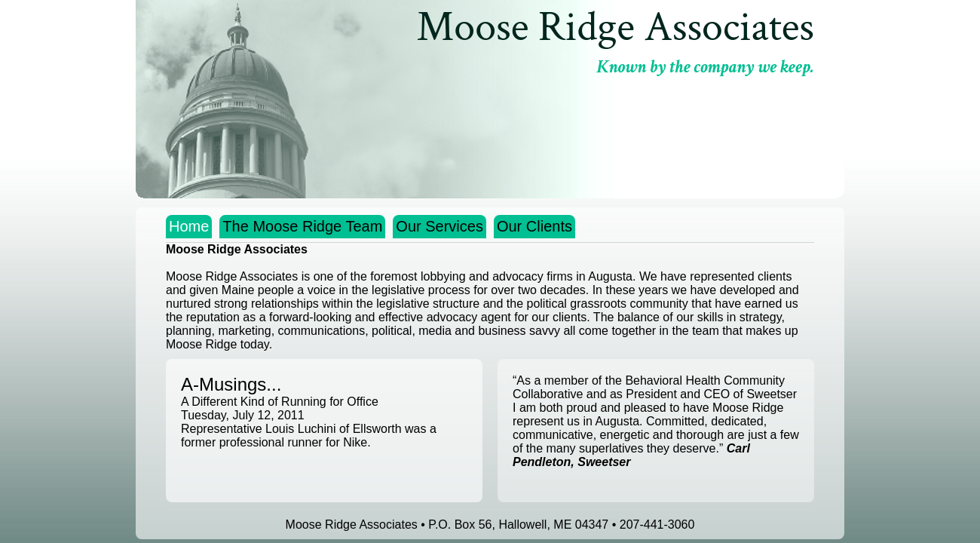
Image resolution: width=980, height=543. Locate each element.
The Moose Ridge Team (302, 226)
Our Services (439, 226)
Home (189, 226)
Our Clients (534, 226)
